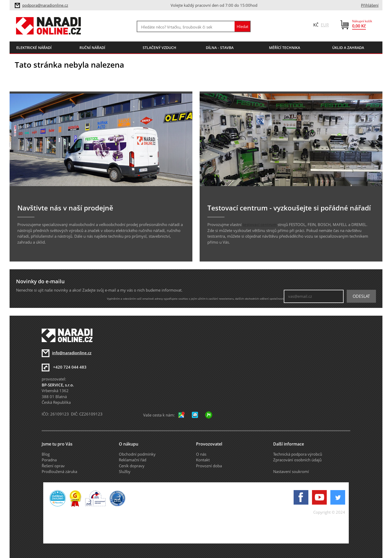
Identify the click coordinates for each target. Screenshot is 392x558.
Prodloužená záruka (59, 471)
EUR (325, 25)
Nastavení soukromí (291, 471)
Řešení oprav (53, 466)
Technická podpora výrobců (298, 454)
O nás (201, 454)
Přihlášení (370, 5)
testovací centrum (260, 224)
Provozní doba (209, 466)
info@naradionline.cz (72, 353)
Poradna (49, 460)
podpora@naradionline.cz (45, 5)
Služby (125, 471)
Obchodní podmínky (137, 454)
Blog (46, 454)
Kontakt (203, 460)
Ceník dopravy (132, 466)
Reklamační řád (133, 460)
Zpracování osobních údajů (297, 460)
